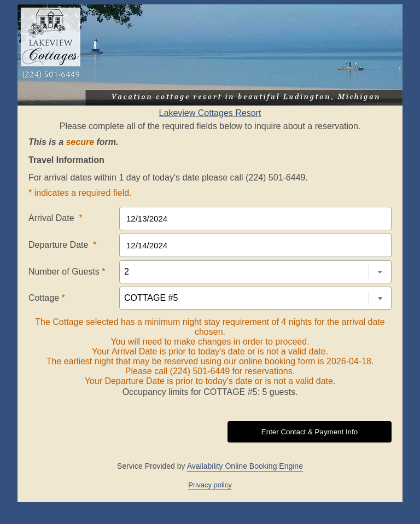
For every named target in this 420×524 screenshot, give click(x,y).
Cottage (47, 298)
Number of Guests (67, 272)
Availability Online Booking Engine (245, 466)
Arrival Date (56, 218)
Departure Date (63, 245)
